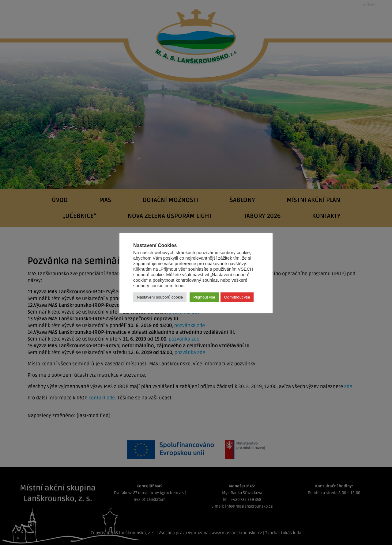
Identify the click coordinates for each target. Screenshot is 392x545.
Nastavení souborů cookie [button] (160, 297)
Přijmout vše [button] (204, 297)
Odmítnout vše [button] (237, 297)
